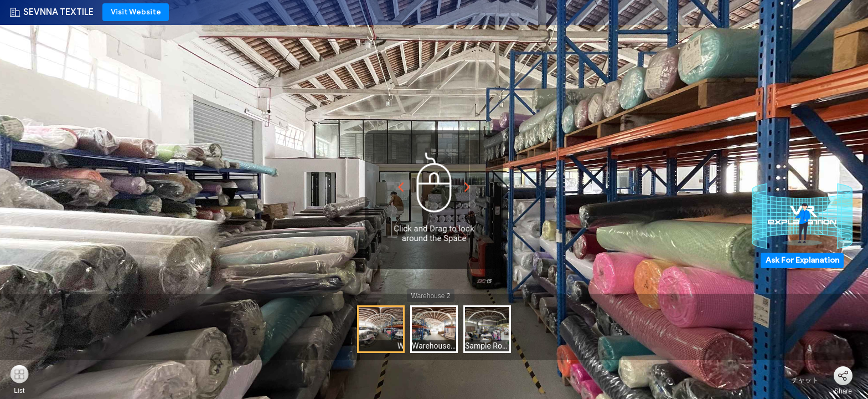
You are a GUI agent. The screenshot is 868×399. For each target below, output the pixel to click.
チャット (799, 380)
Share (843, 391)
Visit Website (136, 12)
